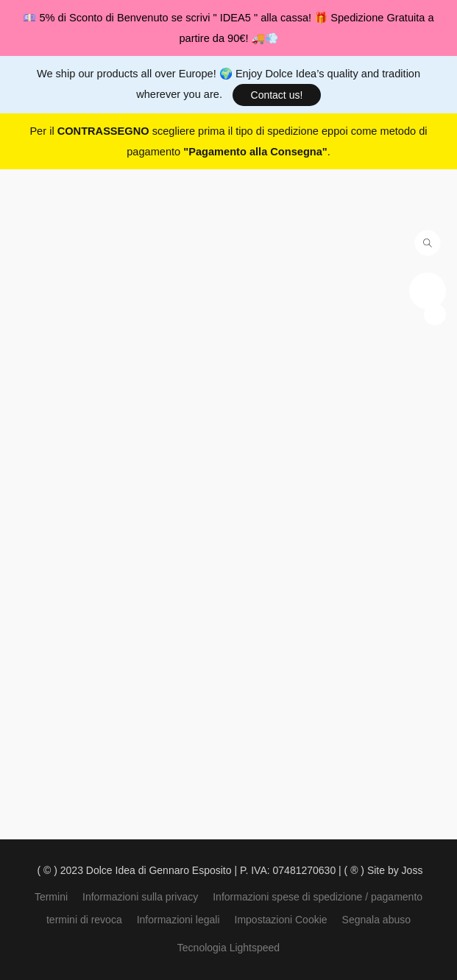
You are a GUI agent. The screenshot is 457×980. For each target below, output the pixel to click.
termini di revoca (84, 920)
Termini (51, 897)
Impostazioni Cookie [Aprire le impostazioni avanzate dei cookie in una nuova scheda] (281, 920)
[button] (277, 95)
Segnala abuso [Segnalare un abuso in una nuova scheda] (376, 920)
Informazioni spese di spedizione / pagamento (318, 897)
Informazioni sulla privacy (140, 897)
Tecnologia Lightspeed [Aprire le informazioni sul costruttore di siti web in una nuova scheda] (229, 948)
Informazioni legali (178, 920)
